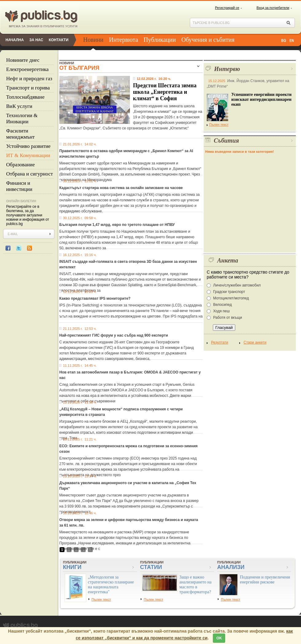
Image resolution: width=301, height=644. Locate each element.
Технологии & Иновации (22, 119)
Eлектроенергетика (27, 69)
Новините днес (23, 60)
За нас (36, 40)
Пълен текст (218, 124)
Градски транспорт (229, 292)
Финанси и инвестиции (19, 186)
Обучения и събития (208, 40)
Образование (20, 165)
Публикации (160, 40)
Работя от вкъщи (228, 318)
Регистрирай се (227, 8)
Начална (15, 40)
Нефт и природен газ (29, 79)
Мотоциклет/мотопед (231, 298)
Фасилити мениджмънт (20, 134)
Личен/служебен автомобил (237, 285)
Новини (93, 40)
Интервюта (124, 40)
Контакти (59, 40)
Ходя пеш (221, 311)
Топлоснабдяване (25, 97)
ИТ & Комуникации (28, 155)
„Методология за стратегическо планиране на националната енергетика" (111, 585)
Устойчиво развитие (28, 146)
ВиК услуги (19, 106)
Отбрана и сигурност (29, 174)
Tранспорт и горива (28, 88)
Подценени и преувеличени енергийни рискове (265, 580)
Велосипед (223, 305)
